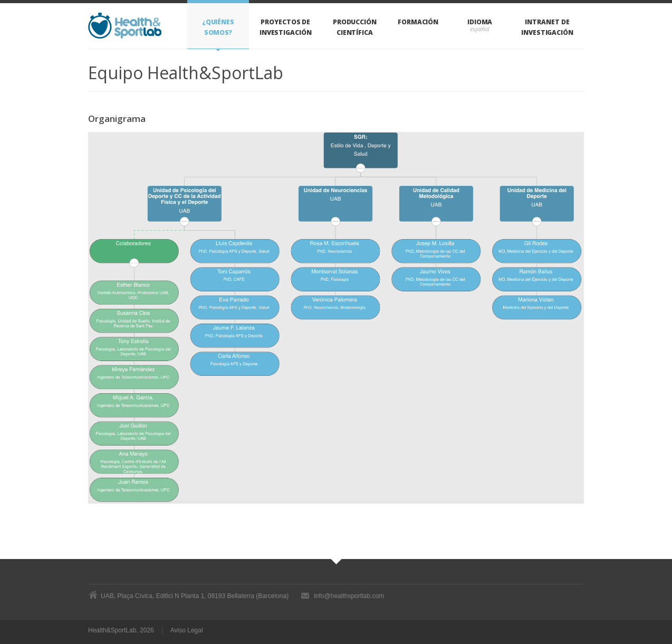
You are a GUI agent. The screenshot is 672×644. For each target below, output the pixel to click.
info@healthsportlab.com (349, 596)
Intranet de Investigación (547, 27)
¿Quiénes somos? (218, 27)
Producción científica (355, 27)
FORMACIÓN (418, 22)
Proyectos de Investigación (286, 27)
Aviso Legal (188, 631)
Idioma (480, 22)
